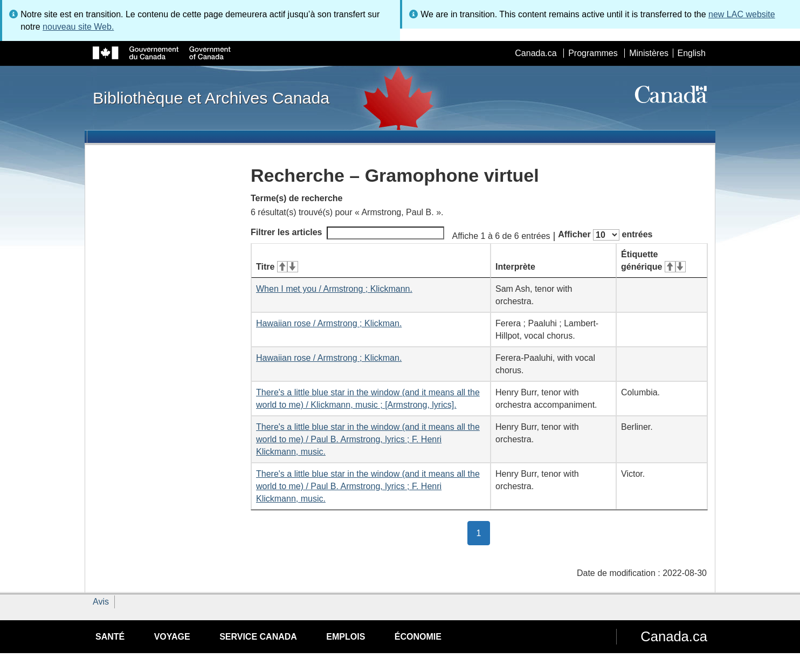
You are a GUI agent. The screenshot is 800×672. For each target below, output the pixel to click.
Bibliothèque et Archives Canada (211, 98)
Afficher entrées (605, 235)
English (692, 53)
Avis (101, 602)
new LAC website (742, 14)
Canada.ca (536, 53)
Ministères (649, 53)
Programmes (593, 53)
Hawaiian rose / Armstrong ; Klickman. (329, 323)
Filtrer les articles (347, 233)
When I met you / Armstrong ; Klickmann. (334, 289)
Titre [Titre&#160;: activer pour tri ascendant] (277, 267)
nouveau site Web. (78, 27)
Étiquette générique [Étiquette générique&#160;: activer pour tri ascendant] (653, 260)
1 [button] (484, 532)
